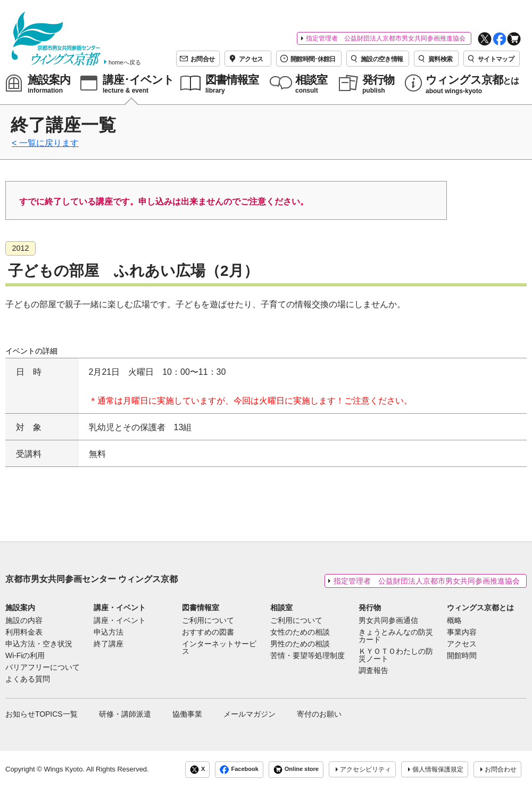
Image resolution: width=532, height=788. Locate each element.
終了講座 (109, 644)
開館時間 (462, 656)
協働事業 (187, 714)
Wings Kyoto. (64, 769)
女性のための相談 (300, 633)
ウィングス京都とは (480, 608)
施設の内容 (24, 621)
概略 (454, 621)
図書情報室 (201, 608)
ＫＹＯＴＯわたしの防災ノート (396, 655)
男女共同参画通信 (388, 621)
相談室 (281, 608)
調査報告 (373, 671)
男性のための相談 (300, 644)
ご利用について (208, 621)
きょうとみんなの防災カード (396, 636)
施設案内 (20, 608)
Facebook (239, 770)
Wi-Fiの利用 (25, 656)
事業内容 (462, 633)
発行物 (370, 608)
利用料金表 (24, 633)
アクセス (462, 644)
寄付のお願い (319, 714)
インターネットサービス (219, 648)
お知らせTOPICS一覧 (41, 714)
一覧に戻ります (49, 143)
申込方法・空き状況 (39, 644)
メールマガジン (250, 714)
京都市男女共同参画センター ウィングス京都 (92, 579)
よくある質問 (28, 679)
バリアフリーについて (43, 668)
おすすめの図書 (208, 633)
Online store (296, 770)
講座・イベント (120, 608)
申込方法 (109, 633)
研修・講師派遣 (125, 714)
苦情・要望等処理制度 (307, 656)
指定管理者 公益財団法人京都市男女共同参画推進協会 (386, 38)
